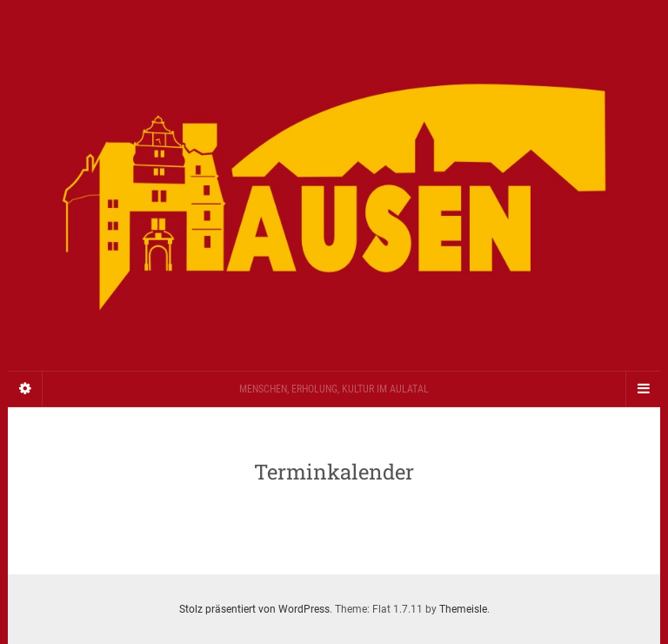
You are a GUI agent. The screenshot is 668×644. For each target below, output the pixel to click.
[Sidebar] (25, 389)
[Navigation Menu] (643, 389)
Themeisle (463, 609)
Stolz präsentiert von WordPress (254, 609)
